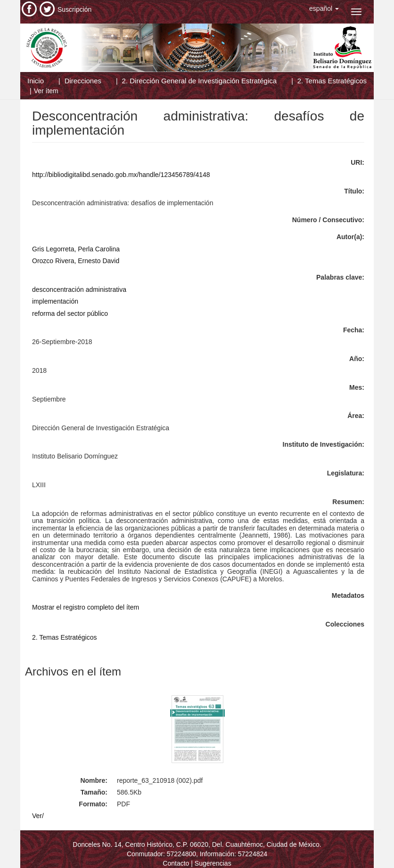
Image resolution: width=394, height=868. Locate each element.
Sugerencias (213, 863)
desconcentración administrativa (79, 289)
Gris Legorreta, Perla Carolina (76, 249)
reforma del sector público (70, 313)
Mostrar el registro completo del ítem (86, 607)
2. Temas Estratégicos (332, 81)
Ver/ (38, 816)
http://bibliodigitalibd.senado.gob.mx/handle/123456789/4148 (121, 175)
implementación (55, 301)
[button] (324, 8)
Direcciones (83, 81)
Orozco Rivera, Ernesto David (76, 261)
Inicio (36, 81)
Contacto (176, 863)
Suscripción (74, 9)
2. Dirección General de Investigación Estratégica (200, 81)
